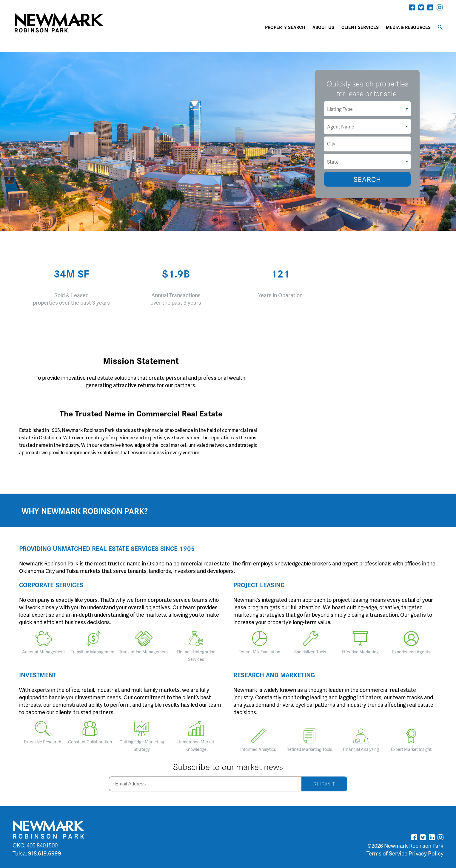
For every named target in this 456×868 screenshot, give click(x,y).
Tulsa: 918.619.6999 (37, 853)
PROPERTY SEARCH (285, 27)
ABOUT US (323, 27)
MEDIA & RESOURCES (408, 27)
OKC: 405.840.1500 (35, 845)
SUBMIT (324, 784)
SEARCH (367, 179)
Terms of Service (387, 853)
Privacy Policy (426, 853)
